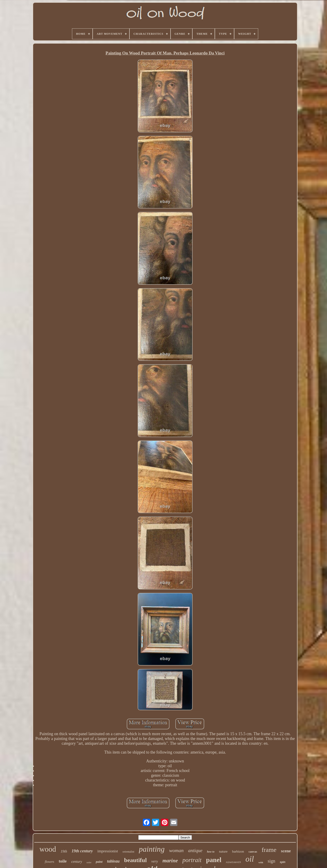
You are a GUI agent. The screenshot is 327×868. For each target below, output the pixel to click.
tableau (113, 861)
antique (195, 851)
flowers (49, 862)
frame (269, 850)
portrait (192, 860)
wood (48, 849)
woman (176, 850)
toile (63, 861)
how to (211, 852)
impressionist (108, 851)
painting (152, 849)
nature (223, 851)
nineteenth (233, 862)
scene (286, 851)
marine (170, 861)
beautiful (136, 860)
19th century (82, 851)
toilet (89, 862)
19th (64, 851)
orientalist (128, 852)
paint (99, 862)
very (155, 861)
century (77, 862)
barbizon (238, 851)
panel (214, 860)
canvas (253, 852)
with (261, 862)
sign (271, 861)
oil (250, 859)
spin (283, 862)
